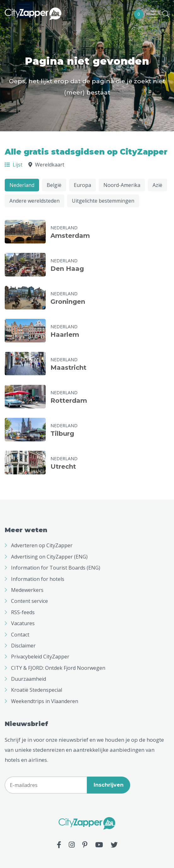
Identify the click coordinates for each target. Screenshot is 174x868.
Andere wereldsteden (35, 201)
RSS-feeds (23, 612)
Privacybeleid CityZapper (40, 657)
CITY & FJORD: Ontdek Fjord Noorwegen (58, 668)
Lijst (14, 165)
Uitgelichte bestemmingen (103, 201)
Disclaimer (23, 646)
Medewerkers (27, 590)
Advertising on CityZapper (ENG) (49, 557)
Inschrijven (109, 785)
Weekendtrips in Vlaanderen (45, 701)
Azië (157, 185)
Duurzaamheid (29, 679)
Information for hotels (38, 579)
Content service (29, 601)
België (54, 185)
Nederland (22, 185)
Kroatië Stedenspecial (37, 690)
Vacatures (23, 623)
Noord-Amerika (122, 185)
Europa (82, 185)
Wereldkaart (46, 165)
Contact (20, 635)
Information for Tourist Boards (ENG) (56, 568)
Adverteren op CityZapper (42, 545)
